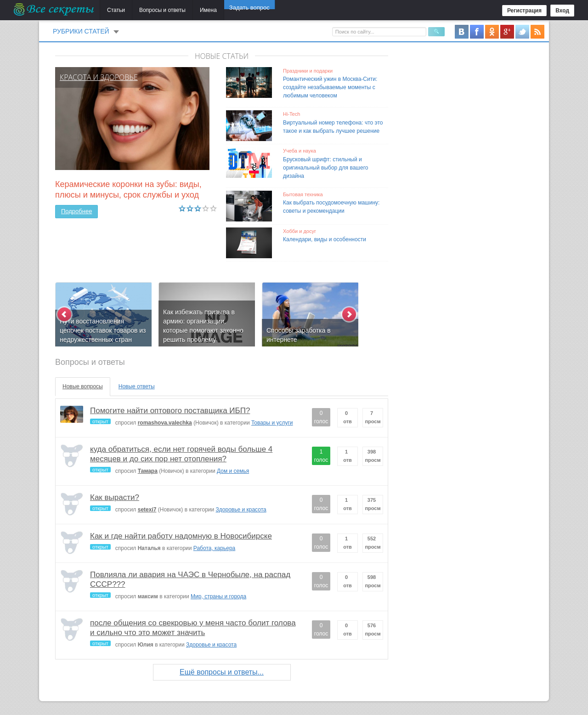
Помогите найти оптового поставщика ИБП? (170, 411)
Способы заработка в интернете (299, 335)
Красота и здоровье (99, 77)
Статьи (116, 10)
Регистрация (524, 11)
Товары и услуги (272, 423)
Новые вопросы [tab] (83, 386)
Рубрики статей (81, 31)
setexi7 (147, 510)
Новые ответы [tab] (137, 386)
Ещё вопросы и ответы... (222, 672)
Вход (562, 11)
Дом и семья (233, 471)
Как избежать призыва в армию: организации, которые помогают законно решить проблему (203, 326)
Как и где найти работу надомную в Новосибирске (181, 536)
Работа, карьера (214, 548)
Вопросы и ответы (162, 10)
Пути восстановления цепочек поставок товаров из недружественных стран (103, 330)
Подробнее (76, 211)
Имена (208, 10)
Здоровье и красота (241, 510)
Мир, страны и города (218, 596)
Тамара (148, 471)
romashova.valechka (165, 423)
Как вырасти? (115, 497)
